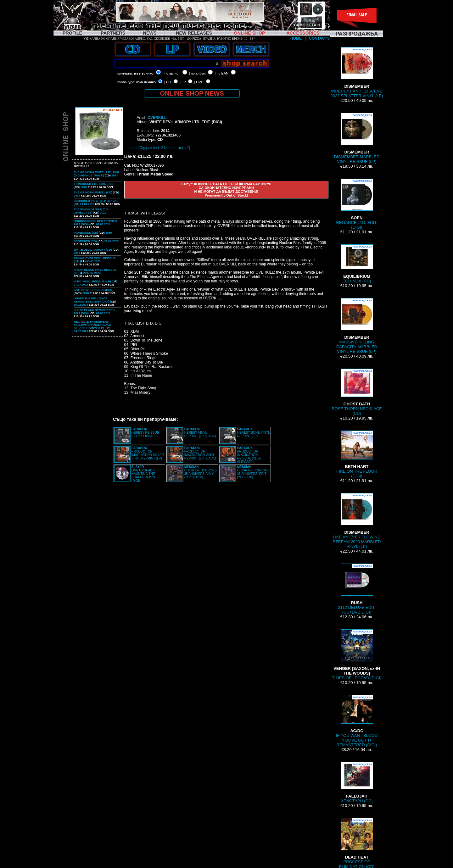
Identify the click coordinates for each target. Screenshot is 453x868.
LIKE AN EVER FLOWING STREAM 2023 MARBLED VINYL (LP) (357, 521)
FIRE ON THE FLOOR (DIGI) (357, 454)
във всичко (144, 73)
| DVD (199, 82)
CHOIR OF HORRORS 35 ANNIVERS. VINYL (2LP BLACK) (201, 472)
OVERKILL (157, 118)
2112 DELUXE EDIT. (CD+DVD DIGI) (357, 589)
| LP (183, 82)
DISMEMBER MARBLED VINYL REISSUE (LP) (357, 138)
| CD (168, 82)
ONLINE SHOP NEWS (192, 93)
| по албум (197, 73)
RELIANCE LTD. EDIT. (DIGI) (357, 204)
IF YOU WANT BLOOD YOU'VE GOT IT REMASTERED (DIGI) (357, 721)
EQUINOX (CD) (357, 264)
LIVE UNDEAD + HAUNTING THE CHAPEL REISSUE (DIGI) (145, 474)
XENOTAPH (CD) (357, 783)
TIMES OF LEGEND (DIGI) (357, 655)
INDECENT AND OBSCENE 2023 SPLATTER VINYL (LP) (357, 73)
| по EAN (222, 73)
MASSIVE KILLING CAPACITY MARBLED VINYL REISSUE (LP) (357, 326)
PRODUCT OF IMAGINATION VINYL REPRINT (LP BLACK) (200, 453)
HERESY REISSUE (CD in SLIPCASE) (145, 433)
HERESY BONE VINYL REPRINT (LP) (253, 433)
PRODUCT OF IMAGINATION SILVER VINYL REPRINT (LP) (148, 453)
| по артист (171, 73)
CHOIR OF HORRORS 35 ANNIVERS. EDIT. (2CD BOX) (253, 472)
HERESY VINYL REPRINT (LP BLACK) (200, 433)
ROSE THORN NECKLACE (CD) (357, 392)
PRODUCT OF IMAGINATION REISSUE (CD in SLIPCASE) (249, 455)
